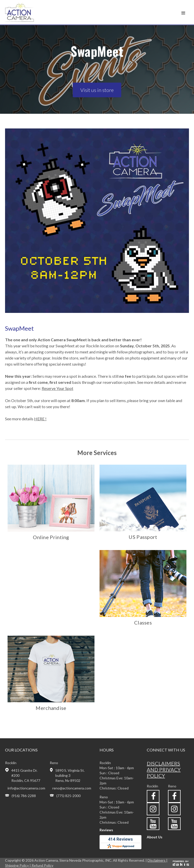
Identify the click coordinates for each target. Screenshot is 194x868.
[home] (26, 12)
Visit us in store (97, 90)
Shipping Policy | (18, 865)
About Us (155, 837)
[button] (183, 13)
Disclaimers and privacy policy (164, 769)
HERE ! (40, 419)
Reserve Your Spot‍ (57, 388)
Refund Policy (42, 865)
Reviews (106, 830)
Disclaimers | (157, 860)
